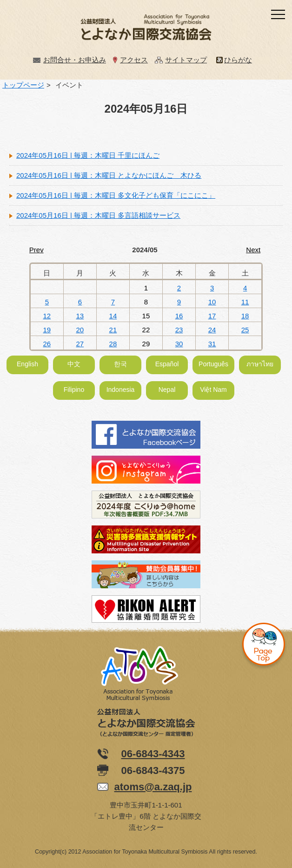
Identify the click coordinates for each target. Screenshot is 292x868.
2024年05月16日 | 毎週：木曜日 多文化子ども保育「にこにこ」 (116, 195)
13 (80, 316)
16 (179, 316)
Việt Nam (213, 390)
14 (113, 316)
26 (47, 344)
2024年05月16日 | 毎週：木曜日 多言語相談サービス (98, 215)
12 (47, 316)
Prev (36, 250)
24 (212, 330)
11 (245, 302)
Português (213, 364)
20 (80, 330)
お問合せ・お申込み (75, 60)
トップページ (23, 85)
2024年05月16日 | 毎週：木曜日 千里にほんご (88, 155)
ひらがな (238, 60)
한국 (120, 364)
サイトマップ (186, 60)
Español (167, 364)
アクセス (134, 60)
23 (179, 330)
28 (113, 344)
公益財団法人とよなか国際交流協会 (146, 30)
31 (212, 344)
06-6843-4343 (153, 754)
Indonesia (121, 390)
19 (47, 330)
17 (212, 316)
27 (80, 344)
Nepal (167, 390)
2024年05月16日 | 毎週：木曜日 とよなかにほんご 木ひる (109, 175)
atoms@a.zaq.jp (153, 787)
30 (179, 344)
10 (212, 302)
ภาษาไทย (260, 364)
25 (245, 330)
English (27, 364)
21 (113, 330)
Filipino (74, 390)
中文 (74, 364)
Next (253, 250)
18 (245, 316)
